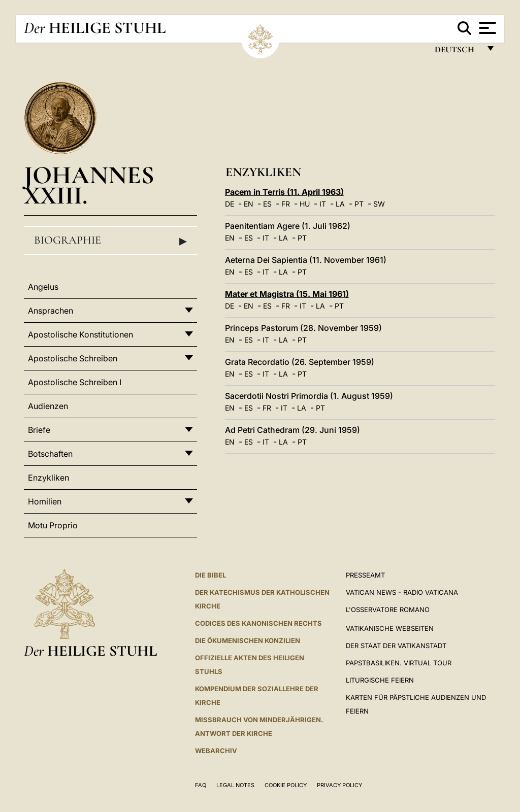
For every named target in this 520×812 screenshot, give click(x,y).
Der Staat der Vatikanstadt (396, 646)
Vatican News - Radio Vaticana (402, 592)
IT (323, 204)
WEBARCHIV (216, 751)
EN (249, 204)
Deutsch (457, 52)
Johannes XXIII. (89, 185)
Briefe (39, 430)
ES (267, 204)
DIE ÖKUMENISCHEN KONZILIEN (248, 640)
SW (379, 204)
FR (286, 204)
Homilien (45, 501)
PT (359, 204)
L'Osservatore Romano (388, 610)
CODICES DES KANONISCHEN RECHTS (258, 623)
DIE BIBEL (210, 575)
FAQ (201, 785)
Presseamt (365, 575)
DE (230, 204)
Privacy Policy (339, 785)
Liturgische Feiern (380, 680)
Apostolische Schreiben (73, 358)
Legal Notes (235, 785)
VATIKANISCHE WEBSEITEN (390, 628)
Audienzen (48, 406)
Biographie (110, 241)
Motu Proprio (53, 525)
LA (340, 204)
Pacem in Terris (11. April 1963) (284, 192)
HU (305, 204)
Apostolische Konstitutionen (80, 334)
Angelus (43, 287)
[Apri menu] (486, 28)
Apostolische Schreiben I (75, 382)
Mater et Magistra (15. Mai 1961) (287, 294)
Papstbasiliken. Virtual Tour (399, 663)
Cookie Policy (286, 785)
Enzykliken (48, 478)
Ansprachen (51, 311)
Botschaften (50, 454)
